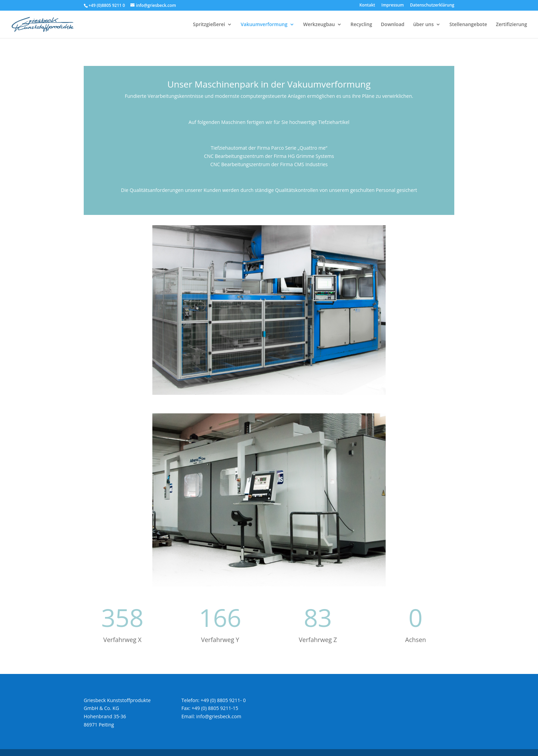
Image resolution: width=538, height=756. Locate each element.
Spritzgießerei (209, 25)
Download (393, 25)
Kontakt (367, 5)
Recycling (361, 25)
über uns (423, 25)
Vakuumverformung (264, 25)
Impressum (393, 5)
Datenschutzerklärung (432, 5)
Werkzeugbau (319, 25)
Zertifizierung (511, 25)
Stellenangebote (468, 25)
